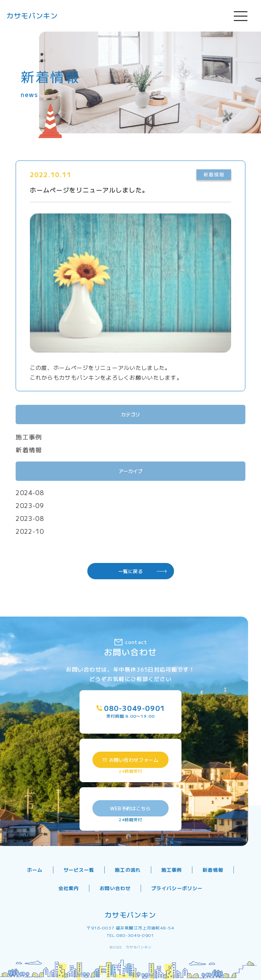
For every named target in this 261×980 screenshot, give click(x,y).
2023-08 (30, 518)
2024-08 (30, 492)
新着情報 (29, 450)
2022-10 (30, 531)
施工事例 (29, 437)
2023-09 (30, 505)
